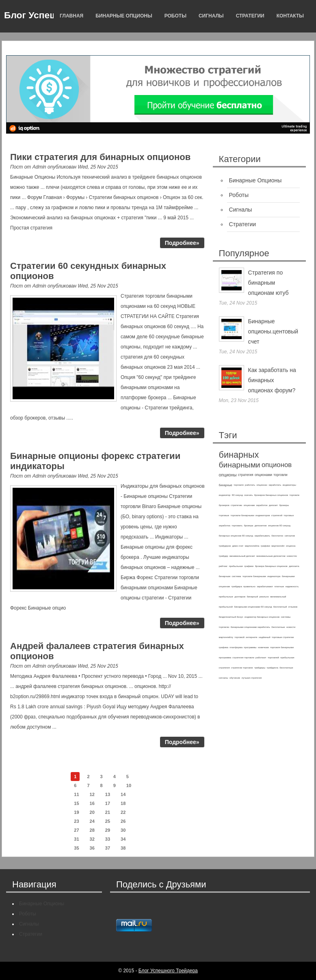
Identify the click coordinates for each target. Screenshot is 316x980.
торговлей (273, 658)
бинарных (239, 455)
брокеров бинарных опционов (271, 495)
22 (123, 812)
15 (76, 803)
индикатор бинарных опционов (262, 617)
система (236, 576)
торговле (294, 495)
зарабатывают (265, 586)
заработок (262, 505)
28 (92, 830)
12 (92, 794)
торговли (280, 475)
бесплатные (278, 627)
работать (250, 485)
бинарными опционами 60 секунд (253, 607)
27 (76, 830)
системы (286, 617)
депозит (273, 505)
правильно (249, 586)
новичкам (263, 647)
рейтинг (223, 566)
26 (123, 821)
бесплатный (280, 607)
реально (264, 597)
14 (123, 794)
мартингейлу (226, 637)
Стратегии (250, 16)
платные (279, 586)
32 (92, 839)
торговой (239, 637)
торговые (224, 515)
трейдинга (273, 668)
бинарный (252, 597)
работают (261, 658)
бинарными (240, 465)
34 (123, 839)
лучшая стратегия (251, 678)
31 (76, 839)
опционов (277, 465)
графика (224, 647)
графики (265, 546)
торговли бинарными (242, 515)
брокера (249, 526)
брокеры (284, 505)
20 (92, 812)
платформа (236, 647)
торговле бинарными (254, 576)
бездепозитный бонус (231, 617)
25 (108, 821)
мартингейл (278, 546)
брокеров (224, 505)
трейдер (224, 556)
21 (108, 812)
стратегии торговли (242, 668)
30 (123, 830)
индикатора (274, 576)
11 (76, 794)
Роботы (175, 16)
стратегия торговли (243, 658)
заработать (275, 485)
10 (129, 785)
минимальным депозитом (271, 556)
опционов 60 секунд (279, 526)
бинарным (225, 576)
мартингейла (252, 546)
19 (76, 812)
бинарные (226, 485)
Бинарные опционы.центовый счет (273, 331)
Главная (71, 16)
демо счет (238, 546)
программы (250, 647)
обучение (235, 678)
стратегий (277, 515)
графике (249, 566)
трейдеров (225, 546)
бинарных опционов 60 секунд (236, 536)
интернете (252, 637)
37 (108, 848)
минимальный (278, 597)
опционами (263, 475)
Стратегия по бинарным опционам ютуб (268, 283)
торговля (239, 485)
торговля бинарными (282, 647)
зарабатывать (262, 536)
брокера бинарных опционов (271, 566)
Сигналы (211, 16)
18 (123, 803)
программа (225, 658)
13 (108, 794)
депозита (294, 566)
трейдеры (260, 668)
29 (108, 830)
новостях (292, 556)
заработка (225, 526)
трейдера (236, 586)
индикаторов (263, 515)
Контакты (290, 16)
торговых (289, 515)
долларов (240, 597)
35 (76, 848)
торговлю (224, 627)
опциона (291, 546)
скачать (248, 495)
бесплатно (277, 536)
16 (92, 803)
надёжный (264, 637)
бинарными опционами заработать (250, 627)
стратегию (236, 505)
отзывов (293, 607)
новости (291, 627)
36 (92, 848)
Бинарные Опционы (124, 16)
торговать (237, 526)
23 (76, 821)
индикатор (225, 495)
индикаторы (289, 485)
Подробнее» (182, 243)
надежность (292, 586)
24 (92, 821)
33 (108, 839)
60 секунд (237, 495)
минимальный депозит (242, 556)
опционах (262, 485)
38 (123, 848)
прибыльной (226, 607)
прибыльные (226, 597)
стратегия (246, 475)
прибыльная (236, 566)
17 (108, 803)
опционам (249, 505)
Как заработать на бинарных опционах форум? (272, 380)
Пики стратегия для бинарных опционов (100, 157)
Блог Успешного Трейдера (168, 971)
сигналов (290, 536)
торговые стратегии (283, 637)
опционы (228, 475)
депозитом (261, 526)
